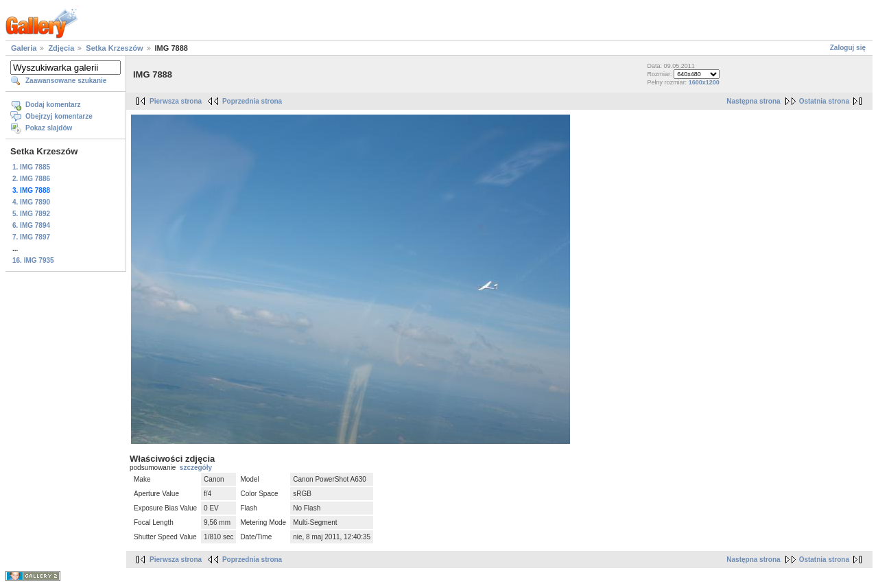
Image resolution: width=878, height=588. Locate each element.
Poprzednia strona (252, 101)
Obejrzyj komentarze (59, 116)
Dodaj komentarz (53, 105)
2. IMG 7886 (31, 179)
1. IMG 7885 (31, 167)
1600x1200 (704, 82)
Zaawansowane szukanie (66, 81)
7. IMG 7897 (31, 237)
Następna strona (753, 101)
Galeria (24, 48)
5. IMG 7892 (31, 214)
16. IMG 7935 (33, 260)
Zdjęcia (61, 48)
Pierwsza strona (176, 101)
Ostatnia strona (824, 101)
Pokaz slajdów (49, 128)
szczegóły (196, 468)
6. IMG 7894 (31, 225)
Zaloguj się (848, 48)
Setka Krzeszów (114, 48)
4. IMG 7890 (31, 202)
